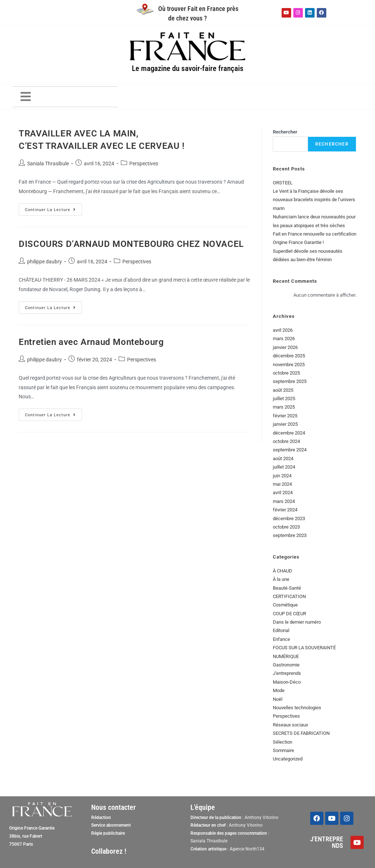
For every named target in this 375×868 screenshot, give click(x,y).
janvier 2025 (285, 424)
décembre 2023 (289, 518)
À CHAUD (283, 571)
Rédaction (101, 818)
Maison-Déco (287, 682)
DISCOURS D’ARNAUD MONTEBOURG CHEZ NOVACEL (131, 244)
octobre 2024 (286, 441)
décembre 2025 (289, 356)
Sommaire (283, 750)
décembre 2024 (289, 433)
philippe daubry (44, 262)
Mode (279, 690)
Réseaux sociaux (290, 725)
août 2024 (283, 459)
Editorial (281, 630)
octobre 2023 (286, 527)
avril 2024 (283, 493)
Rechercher (285, 132)
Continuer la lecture (50, 210)
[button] (26, 97)
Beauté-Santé (287, 588)
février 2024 (285, 510)
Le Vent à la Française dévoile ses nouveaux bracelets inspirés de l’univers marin (314, 200)
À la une (281, 579)
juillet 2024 (284, 467)
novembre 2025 (289, 365)
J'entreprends (287, 673)
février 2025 (285, 416)
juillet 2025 (284, 399)
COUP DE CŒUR (289, 614)
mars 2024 (284, 501)
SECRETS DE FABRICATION (301, 733)
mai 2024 (282, 484)
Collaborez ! (109, 851)
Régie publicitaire (108, 833)
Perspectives (144, 164)
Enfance (281, 639)
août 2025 (283, 390)
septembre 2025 (290, 381)
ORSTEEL (283, 183)
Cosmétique (285, 605)
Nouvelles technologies (297, 708)
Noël (278, 699)
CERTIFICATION (289, 596)
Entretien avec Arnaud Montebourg (91, 342)
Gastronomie (286, 665)
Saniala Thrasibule (48, 164)
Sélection (283, 742)
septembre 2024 (290, 450)
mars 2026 (284, 339)
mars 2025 (284, 407)
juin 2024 (282, 476)
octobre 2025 (286, 373)
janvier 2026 (285, 347)
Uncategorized (288, 759)
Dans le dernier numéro (297, 622)
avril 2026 (283, 330)
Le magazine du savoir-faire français (187, 68)
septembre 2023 (290, 535)
